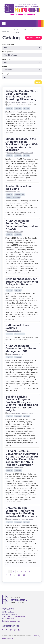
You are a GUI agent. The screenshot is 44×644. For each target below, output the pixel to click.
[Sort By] (22, 70)
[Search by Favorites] (22, 77)
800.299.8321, (9, 617)
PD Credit (26, 109)
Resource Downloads (13, 197)
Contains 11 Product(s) (14, 192)
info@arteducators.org (12, 621)
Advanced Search (33, 38)
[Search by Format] (22, 55)
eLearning (6, 31)
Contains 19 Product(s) (14, 331)
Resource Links (19, 195)
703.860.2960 (9, 619)
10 (10, 575)
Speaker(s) (18, 109)
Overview (9, 109)
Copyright (11, 638)
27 (19, 575)
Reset (38, 82)
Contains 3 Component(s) (15, 102)
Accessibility (36, 636)
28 (24, 575)
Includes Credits (28, 102)
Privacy (5, 638)
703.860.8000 (20, 617)
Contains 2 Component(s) (15, 232)
